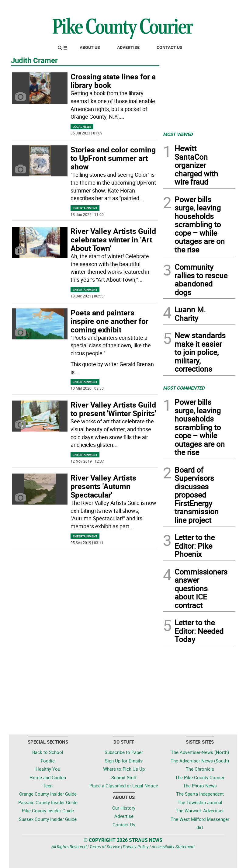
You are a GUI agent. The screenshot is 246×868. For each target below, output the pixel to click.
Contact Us (170, 47)
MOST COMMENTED (184, 388)
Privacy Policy (136, 847)
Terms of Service (105, 847)
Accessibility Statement (173, 847)
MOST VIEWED (178, 134)
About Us (90, 47)
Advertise (128, 47)
